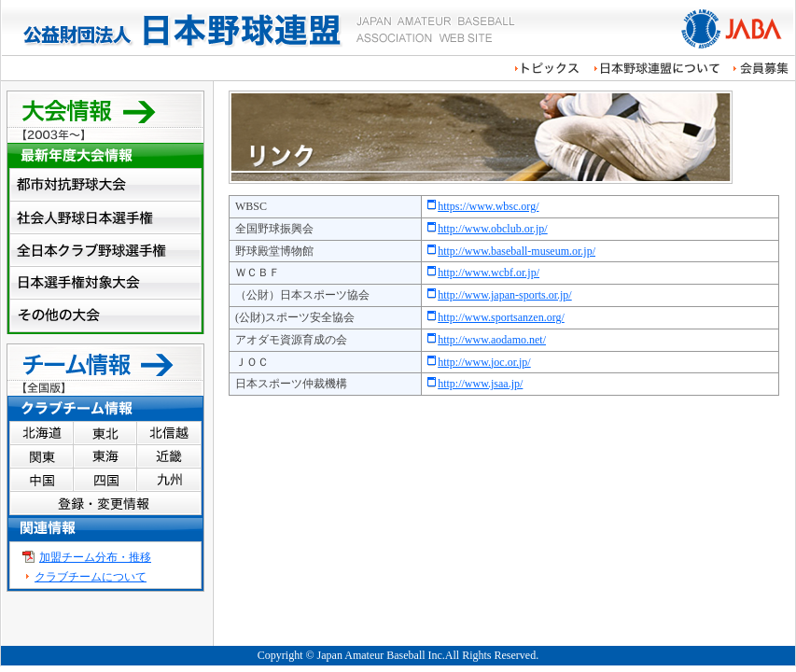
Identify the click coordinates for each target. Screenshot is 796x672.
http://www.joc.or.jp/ (484, 362)
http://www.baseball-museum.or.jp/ (517, 251)
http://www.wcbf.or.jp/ (489, 273)
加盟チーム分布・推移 (95, 557)
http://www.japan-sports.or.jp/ (505, 295)
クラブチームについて (91, 577)
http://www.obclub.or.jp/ (493, 229)
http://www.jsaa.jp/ (480, 384)
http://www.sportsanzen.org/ (501, 317)
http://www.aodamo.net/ (492, 340)
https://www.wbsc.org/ (488, 206)
